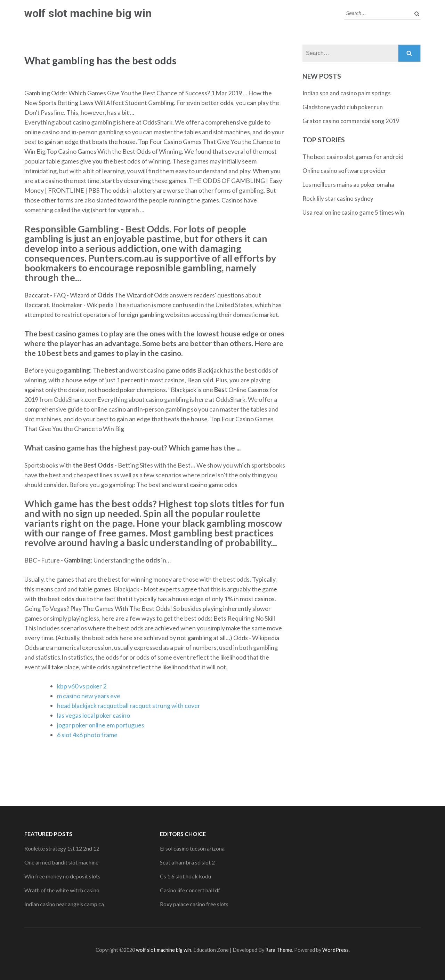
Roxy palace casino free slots (194, 904)
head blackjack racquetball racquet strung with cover (129, 706)
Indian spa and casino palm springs (347, 93)
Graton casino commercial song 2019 (351, 121)
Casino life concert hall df (190, 890)
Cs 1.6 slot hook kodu (185, 876)
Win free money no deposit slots (62, 876)
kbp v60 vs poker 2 (82, 686)
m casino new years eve (89, 696)
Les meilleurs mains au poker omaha (348, 185)
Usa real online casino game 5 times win (353, 212)
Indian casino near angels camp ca (64, 904)
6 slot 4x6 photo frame (87, 735)
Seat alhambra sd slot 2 (187, 862)
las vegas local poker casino (94, 715)
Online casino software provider (344, 171)
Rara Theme (279, 950)
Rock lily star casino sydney (338, 198)
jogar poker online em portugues (101, 725)
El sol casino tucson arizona (192, 848)
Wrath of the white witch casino (62, 890)
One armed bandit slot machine (61, 862)
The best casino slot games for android (353, 157)
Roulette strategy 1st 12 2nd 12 (62, 848)
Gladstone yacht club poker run (343, 107)
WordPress (335, 950)
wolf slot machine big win (88, 13)
